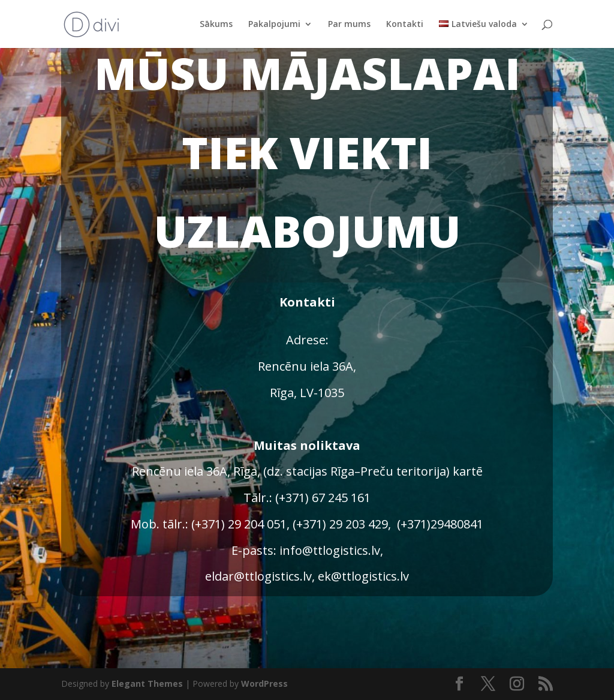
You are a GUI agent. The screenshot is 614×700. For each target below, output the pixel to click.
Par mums (349, 25)
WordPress (264, 684)
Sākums (216, 25)
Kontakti (405, 25)
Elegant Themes (147, 684)
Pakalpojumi (274, 25)
